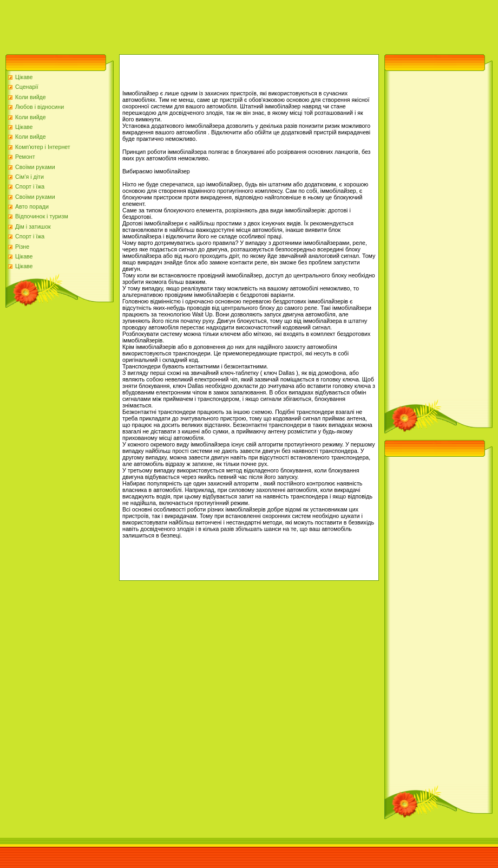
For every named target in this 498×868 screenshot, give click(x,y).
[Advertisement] (197, 24)
